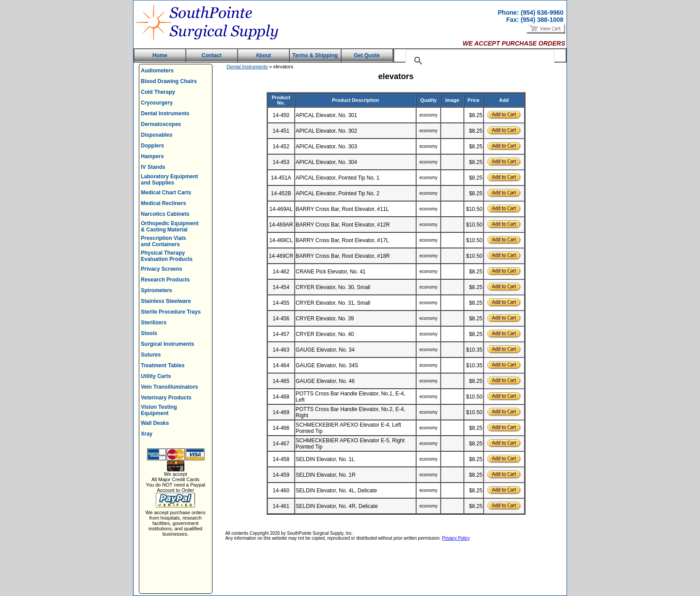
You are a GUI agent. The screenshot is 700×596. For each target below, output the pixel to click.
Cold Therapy (158, 92)
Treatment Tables (163, 365)
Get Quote (367, 55)
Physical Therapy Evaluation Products (167, 256)
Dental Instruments (165, 113)
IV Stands (153, 167)
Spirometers (157, 290)
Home (160, 55)
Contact (212, 55)
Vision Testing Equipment (159, 410)
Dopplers (153, 146)
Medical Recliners (164, 203)
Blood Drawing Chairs (169, 81)
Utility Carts (156, 376)
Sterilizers (154, 323)
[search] (479, 61)
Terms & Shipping (315, 55)
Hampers (152, 156)
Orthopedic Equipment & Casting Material (170, 227)
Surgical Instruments (168, 344)
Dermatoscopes (161, 124)
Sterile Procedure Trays (171, 312)
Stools (149, 333)
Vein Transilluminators (170, 387)
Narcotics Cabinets (165, 214)
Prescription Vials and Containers (164, 241)
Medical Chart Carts (166, 193)
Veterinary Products (166, 398)
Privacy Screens (162, 269)
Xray (147, 434)
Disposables (157, 135)
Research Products (165, 280)
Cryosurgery (157, 103)
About (263, 55)
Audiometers (157, 71)
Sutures (151, 355)
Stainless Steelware (166, 301)
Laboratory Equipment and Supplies (170, 180)
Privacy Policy (456, 538)
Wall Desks (155, 423)
